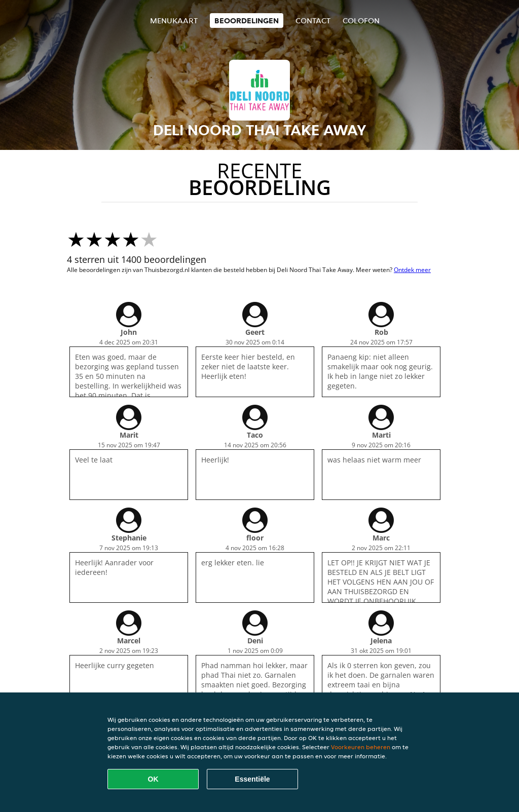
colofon (361, 21)
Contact (313, 21)
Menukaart (174, 21)
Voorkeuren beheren (361, 747)
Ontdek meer (412, 270)
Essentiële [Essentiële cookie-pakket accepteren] (252, 779)
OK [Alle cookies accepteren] (153, 779)
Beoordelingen (247, 21)
